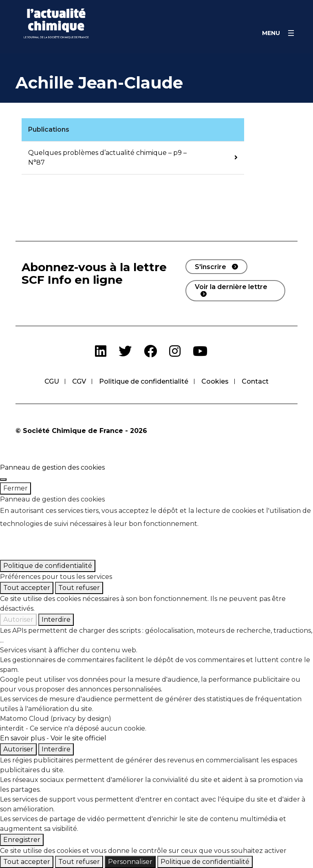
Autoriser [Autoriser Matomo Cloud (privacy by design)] (18, 749)
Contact (255, 381)
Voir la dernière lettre (231, 287)
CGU (52, 381)
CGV (79, 381)
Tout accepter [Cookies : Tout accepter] (27, 588)
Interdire (56, 620)
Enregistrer (22, 840)
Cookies (215, 381)
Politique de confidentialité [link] (48, 566)
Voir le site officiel (78, 738)
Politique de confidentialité (144, 381)
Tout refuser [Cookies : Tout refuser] (79, 588)
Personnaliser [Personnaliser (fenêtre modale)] (130, 862)
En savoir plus (22, 738)
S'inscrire (211, 267)
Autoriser (18, 620)
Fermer (15, 488)
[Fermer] (3, 479)
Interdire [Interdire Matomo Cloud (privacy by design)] (56, 749)
